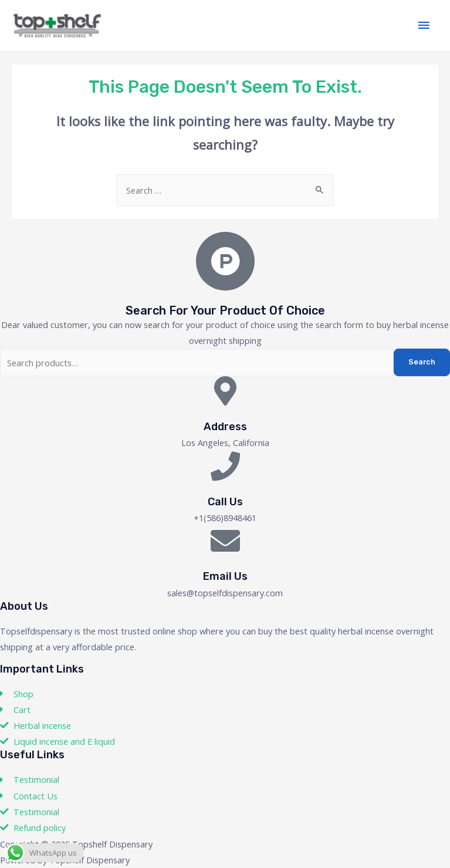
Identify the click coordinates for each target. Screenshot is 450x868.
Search (422, 362)
